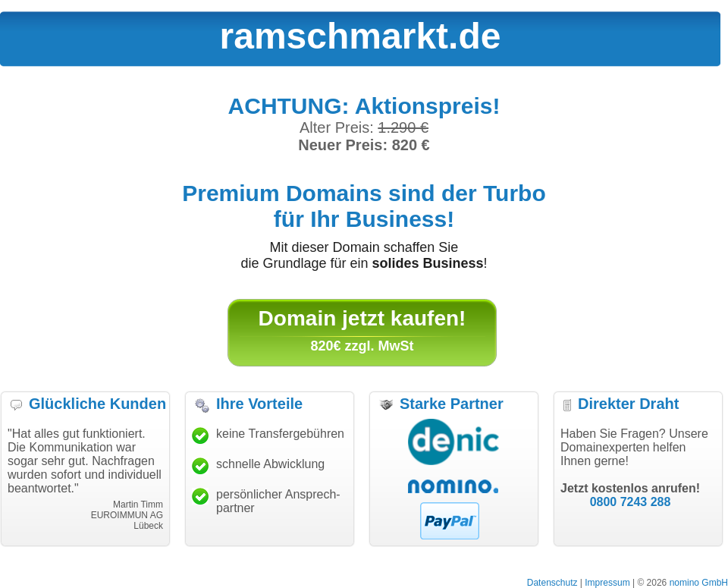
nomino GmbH (699, 583)
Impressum (607, 583)
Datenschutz (552, 583)
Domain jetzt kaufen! (362, 318)
